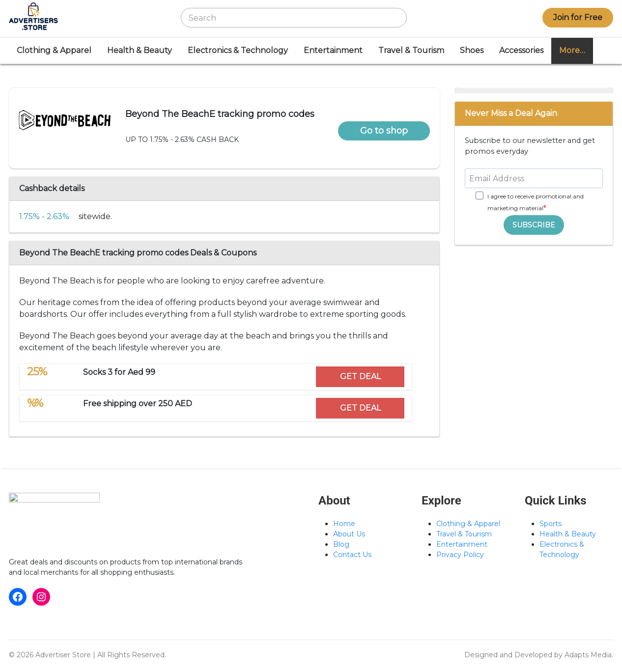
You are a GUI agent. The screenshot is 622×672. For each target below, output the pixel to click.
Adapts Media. (589, 655)
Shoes (472, 50)
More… (572, 50)
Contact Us (352, 555)
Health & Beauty (140, 50)
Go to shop (384, 131)
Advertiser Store (63, 655)
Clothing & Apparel (54, 50)
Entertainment (333, 50)
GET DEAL (360, 377)
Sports (551, 524)
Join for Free (578, 17)
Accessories (521, 50)
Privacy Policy (460, 555)
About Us (349, 534)
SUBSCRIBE (534, 225)
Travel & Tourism (411, 50)
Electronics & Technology (238, 50)
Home (344, 524)
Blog (341, 544)
